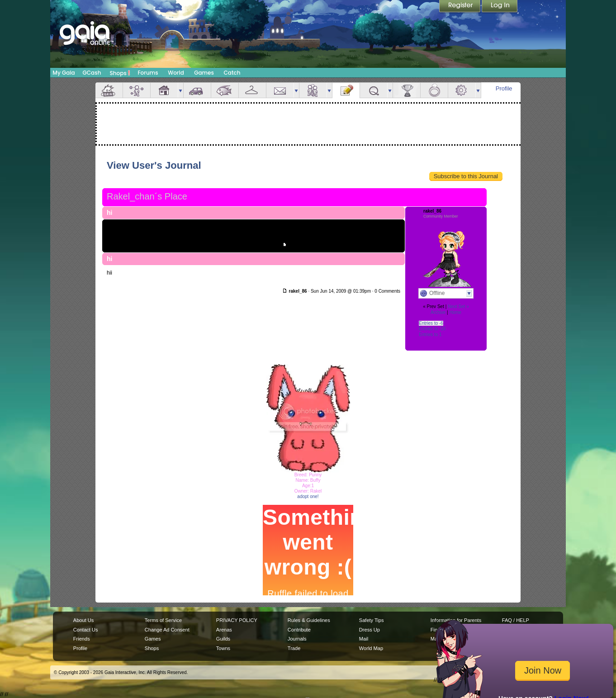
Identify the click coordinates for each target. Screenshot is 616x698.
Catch (232, 73)
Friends (313, 90)
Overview (109, 90)
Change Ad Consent (167, 630)
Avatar (137, 90)
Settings (462, 90)
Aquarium (225, 90)
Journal (346, 90)
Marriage (434, 90)
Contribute (299, 630)
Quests (374, 90)
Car (197, 90)
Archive (438, 312)
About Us (83, 620)
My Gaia (64, 73)
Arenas (224, 630)
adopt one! (308, 496)
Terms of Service (163, 620)
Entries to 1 (430, 335)
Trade (294, 648)
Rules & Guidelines (309, 620)
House (164, 90)
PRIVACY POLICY (237, 620)
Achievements (407, 90)
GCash (92, 73)
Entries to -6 (431, 323)
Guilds (223, 639)
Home (455, 312)
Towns (223, 648)
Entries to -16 (432, 329)
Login (500, 7)
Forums (148, 73)
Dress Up (370, 630)
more (180, 90)
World (176, 73)
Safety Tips (372, 620)
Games (204, 73)
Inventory (252, 90)
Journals (297, 639)
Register (460, 7)
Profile (504, 88)
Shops (120, 73)
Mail (280, 90)
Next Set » (458, 306)
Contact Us (86, 630)
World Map (371, 648)
